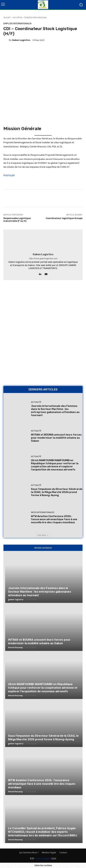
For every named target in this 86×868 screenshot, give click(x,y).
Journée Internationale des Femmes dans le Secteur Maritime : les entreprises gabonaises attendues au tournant (55, 411)
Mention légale (49, 853)
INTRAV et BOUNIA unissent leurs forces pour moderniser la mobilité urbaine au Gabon (56, 438)
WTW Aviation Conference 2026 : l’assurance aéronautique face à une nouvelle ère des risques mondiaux (54, 519)
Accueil (7, 17)
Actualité (36, 402)
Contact (63, 853)
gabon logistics (21, 40)
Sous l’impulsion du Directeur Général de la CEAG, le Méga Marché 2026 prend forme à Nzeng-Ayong (57, 492)
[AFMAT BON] (43, 359)
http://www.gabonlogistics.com (43, 259)
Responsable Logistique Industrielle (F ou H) (17, 220)
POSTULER (9, 176)
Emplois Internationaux (36, 17)
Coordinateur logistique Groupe (64, 218)
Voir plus (43, 535)
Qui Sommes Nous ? (29, 853)
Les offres (17, 17)
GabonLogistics (43, 859)
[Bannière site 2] (43, 310)
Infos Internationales (43, 512)
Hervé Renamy (15, 647)
